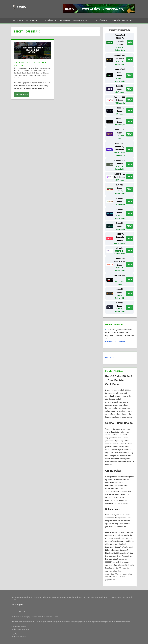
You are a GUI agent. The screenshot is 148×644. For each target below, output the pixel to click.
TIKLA (130, 60)
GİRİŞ (130, 42)
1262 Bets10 (26, 70)
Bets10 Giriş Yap (48, 20)
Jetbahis (17, 78)
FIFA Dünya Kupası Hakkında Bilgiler (74, 20)
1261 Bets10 (18, 70)
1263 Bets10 (43, 70)
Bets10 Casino (44, 73)
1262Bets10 (35, 70)
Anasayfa (18, 20)
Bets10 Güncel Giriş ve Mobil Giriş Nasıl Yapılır (112, 20)
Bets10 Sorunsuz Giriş (30, 75)
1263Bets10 (18, 73)
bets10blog (34, 68)
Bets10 (24, 73)
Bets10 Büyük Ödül (33, 73)
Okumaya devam (21, 94)
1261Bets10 (46, 68)
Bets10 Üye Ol (41, 75)
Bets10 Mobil (32, 20)
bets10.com (110, 357)
